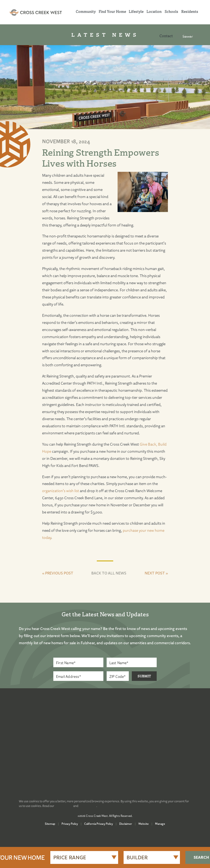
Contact (166, 36)
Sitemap (50, 824)
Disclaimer (126, 824)
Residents (190, 11)
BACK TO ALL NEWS (109, 573)
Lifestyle (136, 11)
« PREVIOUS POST (58, 573)
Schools (171, 11)
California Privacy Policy (99, 824)
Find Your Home (112, 11)
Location (154, 11)
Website (144, 824)
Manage (160, 824)
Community (86, 11)
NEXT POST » (156, 573)
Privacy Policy (70, 824)
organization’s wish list (61, 491)
